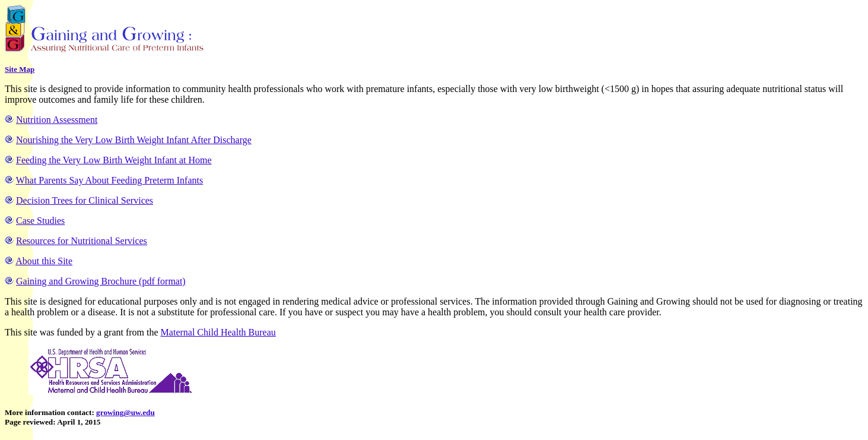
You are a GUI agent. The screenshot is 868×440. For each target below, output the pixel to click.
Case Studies (40, 221)
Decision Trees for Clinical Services (85, 200)
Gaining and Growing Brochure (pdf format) (101, 281)
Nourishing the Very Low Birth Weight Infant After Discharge (134, 140)
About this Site (44, 261)
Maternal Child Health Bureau (218, 332)
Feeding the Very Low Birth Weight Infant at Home (114, 160)
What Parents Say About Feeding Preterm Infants (110, 180)
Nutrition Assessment (57, 120)
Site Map (20, 69)
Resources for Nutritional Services (82, 241)
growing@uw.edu (125, 412)
